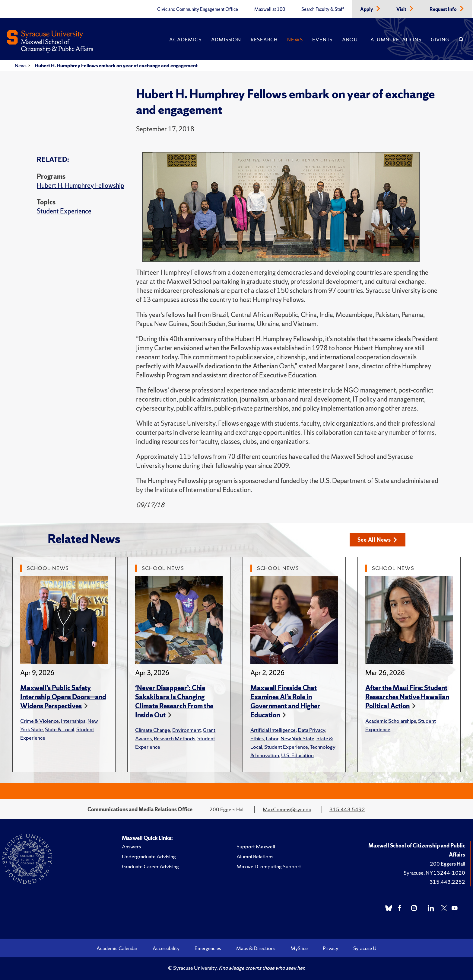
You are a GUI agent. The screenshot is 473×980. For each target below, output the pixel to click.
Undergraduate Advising (149, 856)
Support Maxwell (256, 846)
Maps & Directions (256, 948)
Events (322, 40)
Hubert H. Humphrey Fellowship (81, 186)
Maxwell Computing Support (269, 866)
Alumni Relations (396, 40)
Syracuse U (365, 948)
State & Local (60, 729)
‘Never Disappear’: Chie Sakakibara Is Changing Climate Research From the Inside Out (174, 701)
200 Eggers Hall (448, 864)
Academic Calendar (117, 948)
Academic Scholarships (391, 721)
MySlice (299, 948)
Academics (185, 40)
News (295, 40)
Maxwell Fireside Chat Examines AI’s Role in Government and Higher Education (285, 701)
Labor (272, 738)
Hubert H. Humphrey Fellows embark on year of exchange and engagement (116, 66)
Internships (73, 721)
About (351, 40)
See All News (377, 540)
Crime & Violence (40, 721)
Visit (402, 9)
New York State (297, 738)
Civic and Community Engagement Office (198, 9)
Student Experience (64, 211)
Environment (186, 730)
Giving (440, 40)
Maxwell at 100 (270, 9)
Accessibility (166, 948)
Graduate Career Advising (150, 866)
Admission (226, 40)
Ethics (257, 738)
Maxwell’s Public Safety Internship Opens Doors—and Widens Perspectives (63, 697)
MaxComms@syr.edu (287, 809)
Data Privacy (311, 730)
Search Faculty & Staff (323, 9)
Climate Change (153, 730)
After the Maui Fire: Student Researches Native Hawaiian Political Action (407, 697)
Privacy (330, 948)
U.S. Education (297, 755)
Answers (131, 846)
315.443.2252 (447, 882)
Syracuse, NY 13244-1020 (434, 873)
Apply (367, 9)
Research (264, 40)
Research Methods (175, 738)
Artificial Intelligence (273, 730)
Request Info (444, 9)
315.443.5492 (347, 809)
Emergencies (208, 948)
